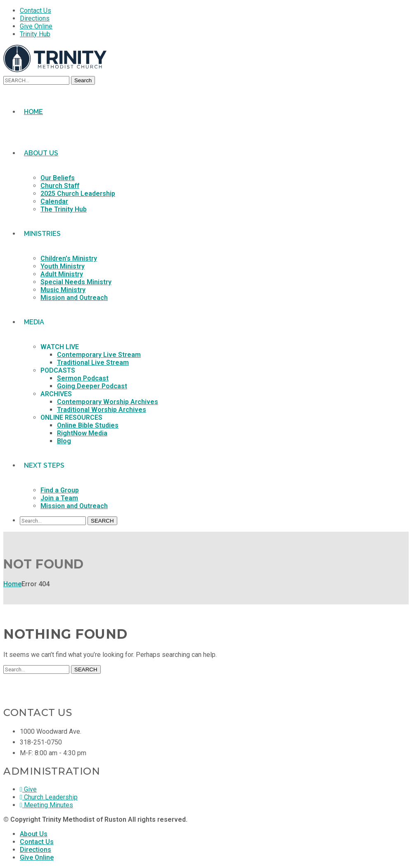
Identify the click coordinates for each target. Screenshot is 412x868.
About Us (34, 834)
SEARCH (102, 521)
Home (12, 584)
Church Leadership (49, 797)
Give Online (36, 26)
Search (83, 80)
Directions (35, 18)
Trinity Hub (35, 34)
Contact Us (36, 11)
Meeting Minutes (46, 805)
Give (28, 789)
